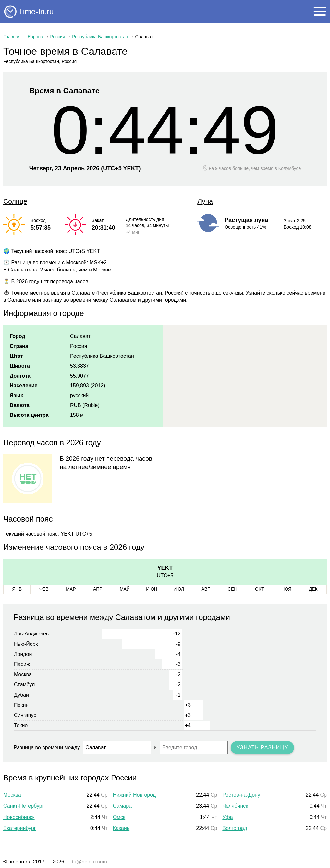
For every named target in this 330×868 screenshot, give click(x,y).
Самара (122, 806)
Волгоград (235, 828)
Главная (12, 37)
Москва (12, 795)
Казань (121, 828)
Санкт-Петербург (24, 806)
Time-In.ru (36, 12)
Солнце (15, 201)
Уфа (227, 817)
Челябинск (235, 806)
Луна (205, 201)
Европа (35, 37)
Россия (58, 37)
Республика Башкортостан (100, 37)
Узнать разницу (263, 747)
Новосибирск (19, 817)
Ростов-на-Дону (241, 795)
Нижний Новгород (134, 795)
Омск (119, 817)
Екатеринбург (20, 828)
